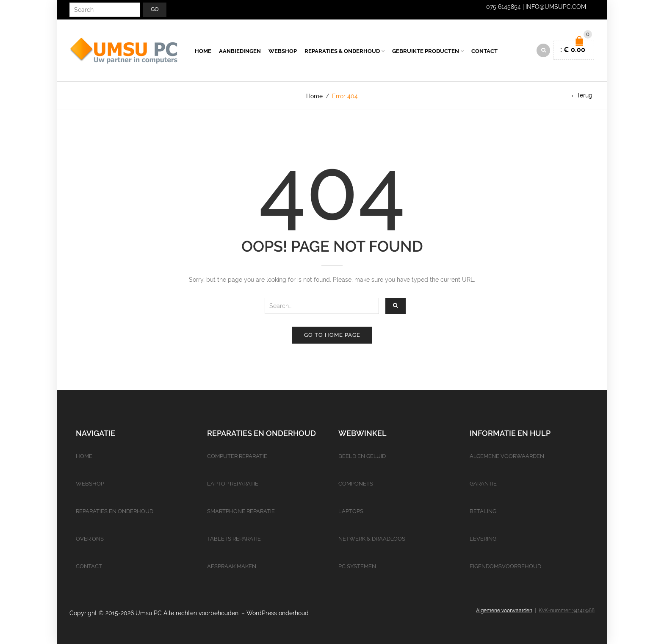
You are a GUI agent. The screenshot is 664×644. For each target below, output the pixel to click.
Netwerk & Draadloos (372, 539)
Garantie (483, 484)
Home (203, 51)
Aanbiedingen (240, 51)
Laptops (351, 511)
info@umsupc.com (556, 7)
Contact (484, 51)
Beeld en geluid (362, 456)
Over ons (90, 539)
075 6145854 (504, 7)
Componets (356, 484)
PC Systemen (357, 566)
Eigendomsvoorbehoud (505, 566)
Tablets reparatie (234, 539)
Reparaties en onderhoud (115, 511)
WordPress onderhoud (278, 613)
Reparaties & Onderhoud (342, 51)
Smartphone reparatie (241, 511)
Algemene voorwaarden (507, 456)
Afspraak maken (232, 566)
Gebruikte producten (426, 51)
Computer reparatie (237, 456)
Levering (483, 539)
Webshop (283, 51)
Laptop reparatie (233, 484)
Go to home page (332, 335)
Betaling (483, 511)
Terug (585, 95)
